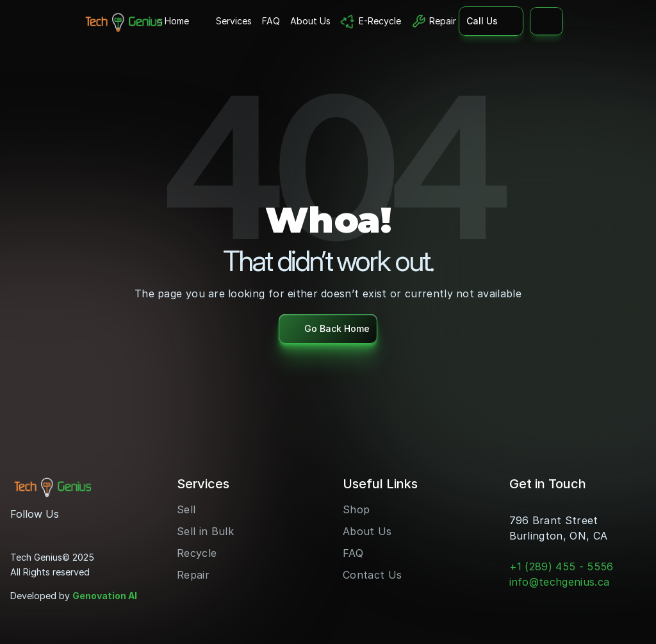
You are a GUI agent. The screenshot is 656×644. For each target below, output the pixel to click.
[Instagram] (20, 531)
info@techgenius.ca (560, 582)
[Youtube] (41, 531)
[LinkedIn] (61, 531)
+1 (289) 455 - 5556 (562, 566)
